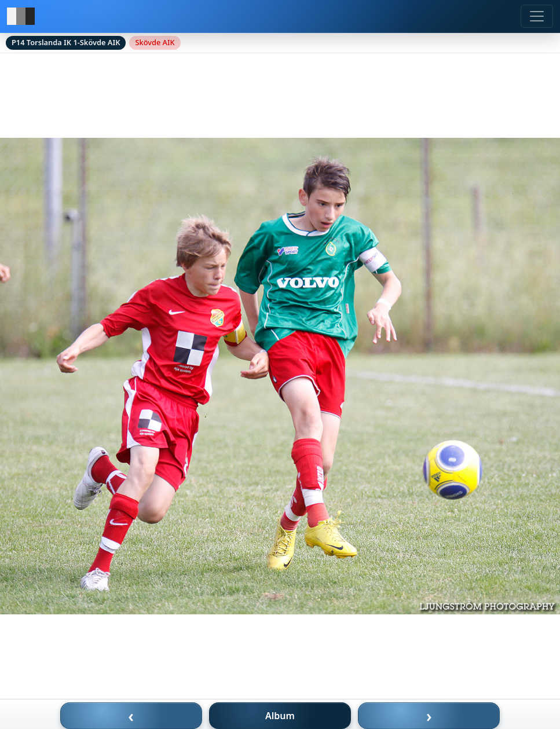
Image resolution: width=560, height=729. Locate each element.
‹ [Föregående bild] (131, 716)
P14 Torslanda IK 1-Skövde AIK (66, 42)
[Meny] (537, 16)
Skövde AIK (155, 42)
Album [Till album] (280, 716)
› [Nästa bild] (429, 716)
